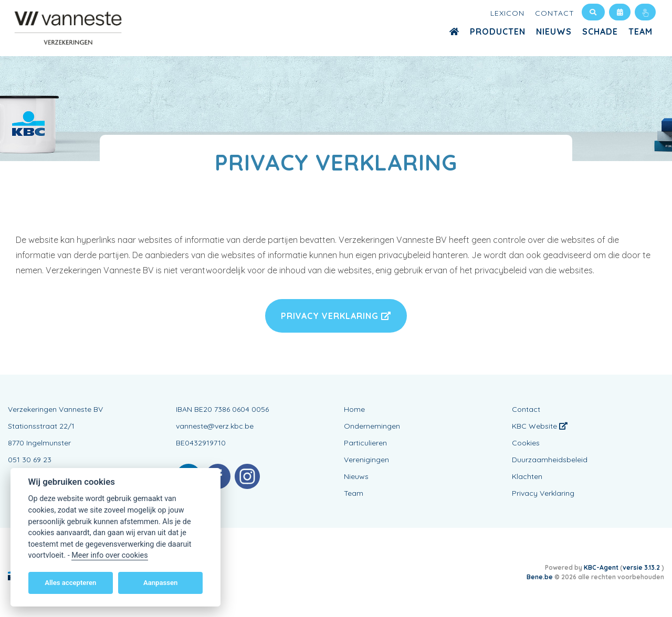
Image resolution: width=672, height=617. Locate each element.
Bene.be (540, 577)
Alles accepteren (70, 583)
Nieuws (554, 31)
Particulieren (365, 443)
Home (354, 409)
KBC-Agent (601, 567)
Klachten (527, 476)
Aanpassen (160, 583)
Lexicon (507, 13)
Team (640, 31)
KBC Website (540, 426)
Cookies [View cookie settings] (526, 443)
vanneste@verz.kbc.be (215, 426)
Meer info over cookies (109, 555)
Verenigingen (366, 460)
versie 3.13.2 (642, 567)
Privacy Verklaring (336, 316)
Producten (498, 31)
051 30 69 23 (30, 460)
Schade (600, 31)
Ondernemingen (372, 426)
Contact (555, 13)
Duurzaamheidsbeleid (550, 460)
